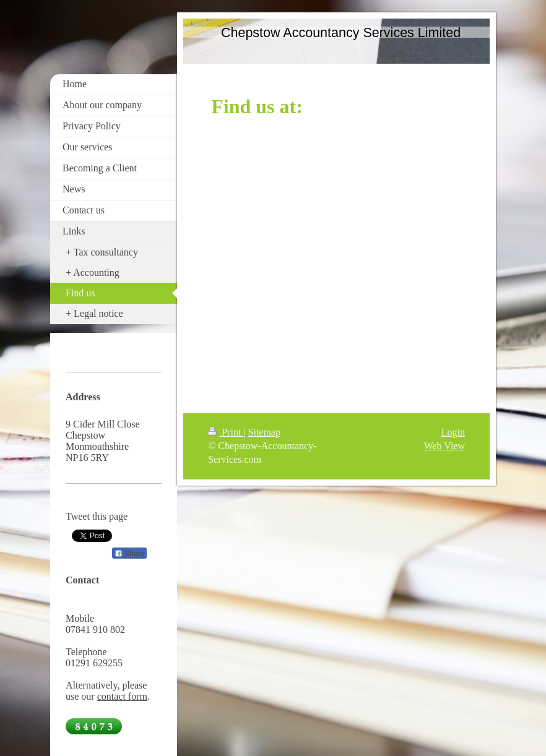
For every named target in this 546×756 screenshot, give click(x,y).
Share (129, 554)
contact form (122, 696)
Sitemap (264, 432)
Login (453, 432)
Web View (444, 446)
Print (226, 432)
